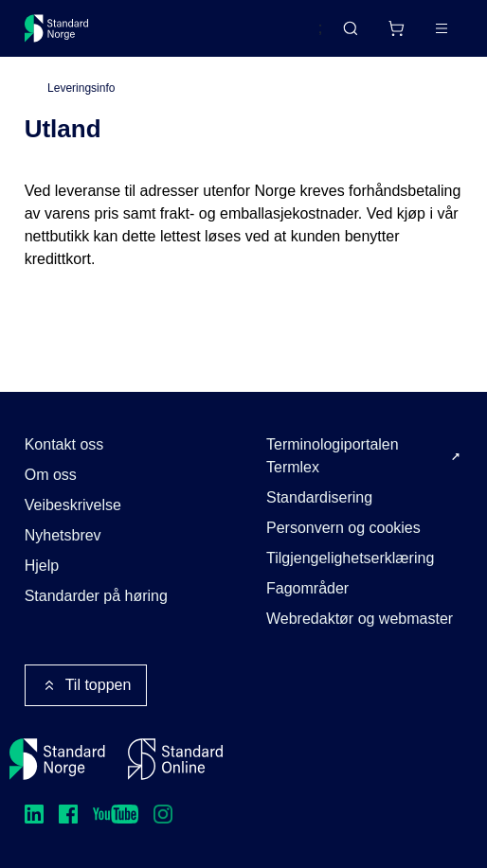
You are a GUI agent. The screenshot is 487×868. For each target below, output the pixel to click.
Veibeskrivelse (73, 505)
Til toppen (86, 685)
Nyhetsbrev (63, 535)
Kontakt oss (64, 444)
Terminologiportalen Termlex (333, 456)
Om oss (51, 475)
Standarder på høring (96, 596)
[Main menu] (442, 28)
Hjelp (42, 566)
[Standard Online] (175, 759)
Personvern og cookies (343, 528)
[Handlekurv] (396, 28)
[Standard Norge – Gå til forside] (57, 28)
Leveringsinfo (81, 88)
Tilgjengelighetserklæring (350, 558)
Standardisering (319, 497)
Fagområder (307, 588)
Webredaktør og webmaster (360, 619)
